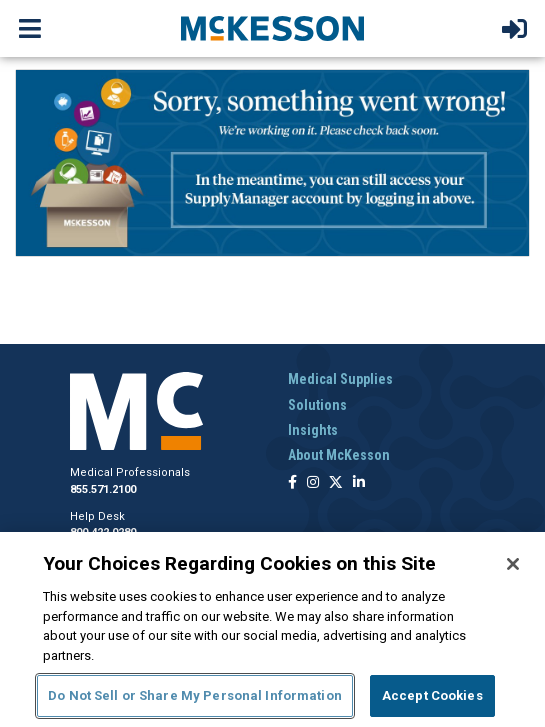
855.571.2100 (103, 489)
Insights (313, 430)
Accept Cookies (432, 695)
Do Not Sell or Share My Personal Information (195, 695)
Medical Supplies (340, 379)
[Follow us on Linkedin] (359, 483)
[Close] (513, 564)
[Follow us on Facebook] (292, 483)
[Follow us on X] (336, 483)
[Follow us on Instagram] (313, 483)
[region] (272, 629)
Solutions (317, 405)
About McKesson (339, 455)
